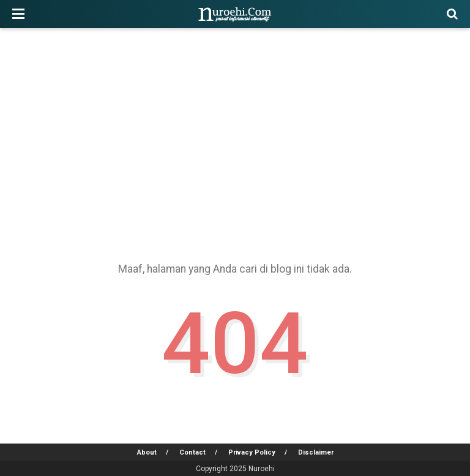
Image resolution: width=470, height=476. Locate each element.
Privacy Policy (252, 452)
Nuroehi (262, 469)
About (147, 452)
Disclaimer (316, 452)
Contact (192, 452)
